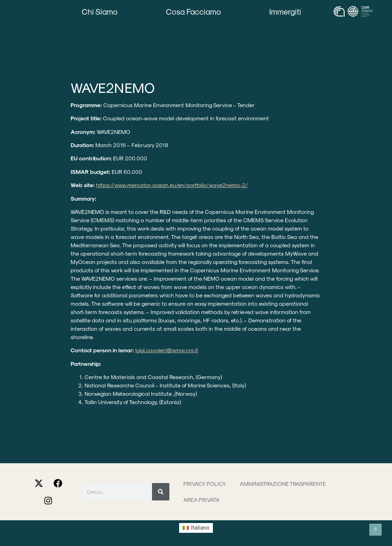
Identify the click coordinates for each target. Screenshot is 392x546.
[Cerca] (161, 492)
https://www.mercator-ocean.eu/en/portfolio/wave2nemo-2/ (172, 185)
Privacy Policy (205, 484)
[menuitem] (196, 528)
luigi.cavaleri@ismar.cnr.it (167, 350)
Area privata (201, 500)
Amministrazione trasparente (283, 484)
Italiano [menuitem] (200, 528)
